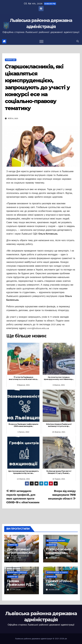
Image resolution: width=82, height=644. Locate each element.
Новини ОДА (11, 60)
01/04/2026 (54, 558)
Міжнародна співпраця (17, 572)
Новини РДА (13, 545)
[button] (78, 41)
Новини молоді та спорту (57, 572)
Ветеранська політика (56, 541)
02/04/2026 (15, 558)
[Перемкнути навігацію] (41, 41)
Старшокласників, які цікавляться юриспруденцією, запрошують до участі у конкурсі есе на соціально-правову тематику (37, 87)
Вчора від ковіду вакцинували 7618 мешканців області (62, 495)
